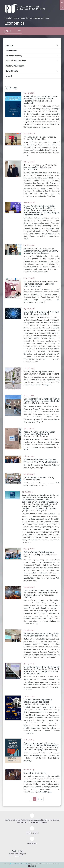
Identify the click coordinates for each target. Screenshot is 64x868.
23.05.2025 (29, 696)
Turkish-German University (19, 864)
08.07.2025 (29, 549)
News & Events (32, 71)
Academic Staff (17, 851)
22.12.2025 (29, 368)
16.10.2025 (29, 456)
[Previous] (31, 799)
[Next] (42, 799)
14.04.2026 (29, 93)
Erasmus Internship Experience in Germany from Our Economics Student (41, 373)
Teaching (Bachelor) (32, 55)
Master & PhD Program (17, 853)
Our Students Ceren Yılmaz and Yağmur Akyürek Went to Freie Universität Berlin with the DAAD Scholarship (42, 401)
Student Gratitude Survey (35, 773)
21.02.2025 (29, 769)
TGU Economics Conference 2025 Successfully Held (39, 478)
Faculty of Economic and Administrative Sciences (27, 18)
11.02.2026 (29, 278)
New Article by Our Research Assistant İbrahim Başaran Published (41, 313)
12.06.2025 (29, 587)
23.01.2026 (29, 308)
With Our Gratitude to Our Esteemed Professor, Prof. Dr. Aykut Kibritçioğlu (41, 461)
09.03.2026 (29, 133)
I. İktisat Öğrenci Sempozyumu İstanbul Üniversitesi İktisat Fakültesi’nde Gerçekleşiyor (38, 702)
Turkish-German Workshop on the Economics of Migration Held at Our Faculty (40, 554)
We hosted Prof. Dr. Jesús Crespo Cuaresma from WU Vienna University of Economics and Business (41, 251)
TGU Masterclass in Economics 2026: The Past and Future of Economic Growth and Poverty (41, 284)
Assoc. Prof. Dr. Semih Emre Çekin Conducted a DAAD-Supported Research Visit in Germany (39, 434)
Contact (17, 856)
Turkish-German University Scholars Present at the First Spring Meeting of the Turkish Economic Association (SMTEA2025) (41, 594)
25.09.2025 (29, 474)
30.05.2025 (29, 663)
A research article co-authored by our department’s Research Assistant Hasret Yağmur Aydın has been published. (41, 100)
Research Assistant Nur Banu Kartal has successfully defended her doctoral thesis (40, 167)
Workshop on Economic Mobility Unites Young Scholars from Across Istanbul (42, 635)
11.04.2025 (29, 739)
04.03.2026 (29, 161)
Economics (15, 23)
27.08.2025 (27, 492)
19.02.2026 (29, 245)
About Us (32, 45)
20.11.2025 (29, 395)
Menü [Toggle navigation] (13, 31)
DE (62, 7)
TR (62, 2)
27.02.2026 (29, 202)
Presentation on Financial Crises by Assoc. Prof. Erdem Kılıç (40, 138)
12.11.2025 (29, 428)
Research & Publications (32, 61)
